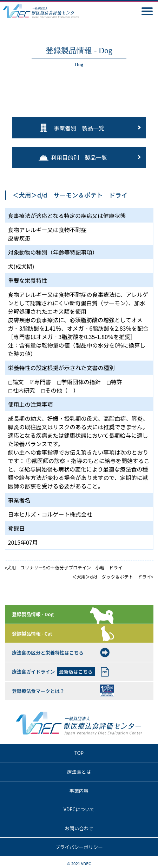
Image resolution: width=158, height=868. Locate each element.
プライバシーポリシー (79, 847)
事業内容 (79, 791)
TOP (79, 753)
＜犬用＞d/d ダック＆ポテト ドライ (111, 577)
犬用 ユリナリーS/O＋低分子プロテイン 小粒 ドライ (65, 567)
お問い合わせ (79, 828)
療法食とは (79, 772)
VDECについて (79, 809)
